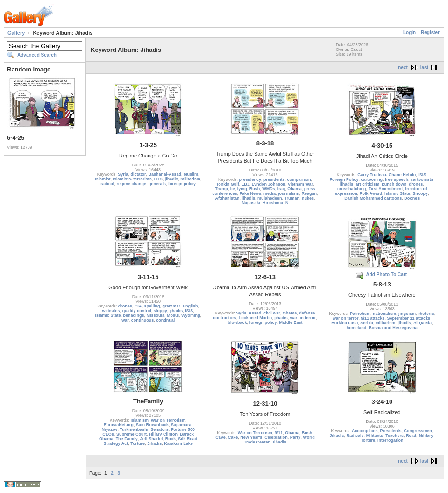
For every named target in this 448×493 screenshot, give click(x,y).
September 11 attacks (409, 318)
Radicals (355, 436)
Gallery (16, 33)
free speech (397, 179)
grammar (171, 306)
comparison (299, 179)
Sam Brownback (152, 425)
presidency (250, 179)
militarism (190, 179)
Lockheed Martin (256, 318)
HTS (158, 179)
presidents (274, 179)
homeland (357, 328)
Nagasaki (251, 203)
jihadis (172, 179)
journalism (289, 193)
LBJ (245, 184)
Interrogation (391, 440)
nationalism (384, 314)
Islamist (103, 179)
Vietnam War (300, 184)
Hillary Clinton (163, 434)
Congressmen (418, 431)
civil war (272, 313)
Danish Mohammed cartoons (373, 198)
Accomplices (365, 431)
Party (295, 437)
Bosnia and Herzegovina (393, 328)
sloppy (160, 311)
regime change (131, 184)
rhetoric (426, 314)
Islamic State (397, 193)
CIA (138, 306)
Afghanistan (227, 198)
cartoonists (422, 179)
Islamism (139, 420)
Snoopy (420, 193)
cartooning (372, 179)
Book (171, 439)
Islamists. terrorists (132, 179)
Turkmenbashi (134, 429)
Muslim (191, 174)
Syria (123, 174)
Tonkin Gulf (227, 184)
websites (111, 311)
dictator (138, 174)
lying (242, 189)
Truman (292, 198)
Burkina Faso (345, 323)
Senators (160, 429)
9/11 (279, 433)
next (403, 68)
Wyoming (191, 315)
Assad (255, 313)
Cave (220, 437)
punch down (394, 184)
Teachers (395, 436)
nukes (308, 198)
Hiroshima (273, 203)
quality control (137, 311)
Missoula (156, 315)
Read (411, 436)
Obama (295, 189)
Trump (221, 189)
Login (409, 32)
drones (416, 184)
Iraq (281, 189)
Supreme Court (132, 434)
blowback (237, 322)
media (270, 193)
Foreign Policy (344, 179)
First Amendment (385, 189)
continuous (143, 320)
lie (233, 189)
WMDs (269, 189)
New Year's (251, 437)
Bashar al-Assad (165, 174)
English (190, 306)
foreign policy (182, 184)
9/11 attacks (373, 318)
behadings (133, 315)
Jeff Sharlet (152, 439)
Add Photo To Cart (387, 275)
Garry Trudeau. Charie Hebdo (387, 175)
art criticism (367, 184)
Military (426, 436)
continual (165, 320)
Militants (375, 436)
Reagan (309, 193)
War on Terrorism (168, 420)
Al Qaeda (423, 323)
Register (430, 32)
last (424, 68)
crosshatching (352, 189)
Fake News (250, 193)
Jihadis (154, 443)
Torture (138, 443)
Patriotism (360, 314)
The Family (127, 439)
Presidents (391, 431)
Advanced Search (37, 55)
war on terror (303, 318)
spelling (152, 306)
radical (107, 184)
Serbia (367, 323)
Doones (412, 198)
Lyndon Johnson (269, 184)
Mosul (173, 315)
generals (157, 184)
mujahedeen (270, 198)
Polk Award (371, 193)
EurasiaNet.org (119, 425)
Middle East (291, 322)
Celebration (276, 437)
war (125, 320)
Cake (233, 437)
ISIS (422, 175)
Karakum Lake (178, 443)
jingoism (407, 314)
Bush (255, 189)
